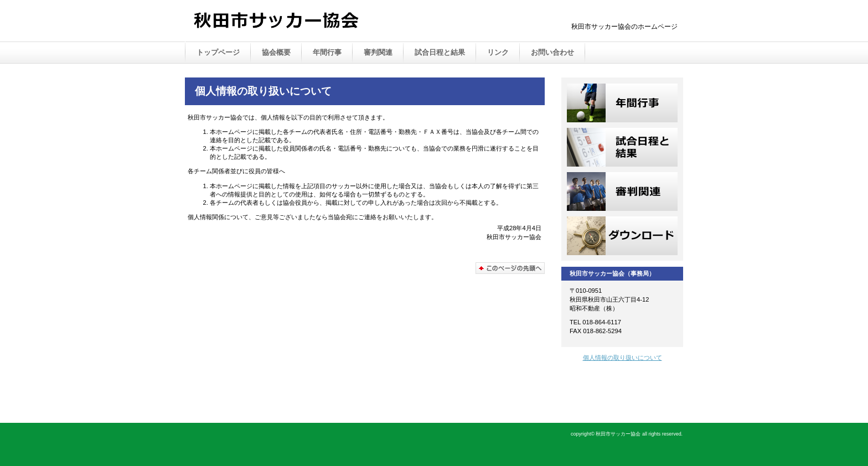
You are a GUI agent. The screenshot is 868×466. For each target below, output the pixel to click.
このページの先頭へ (510, 268)
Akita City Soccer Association (301, 22)
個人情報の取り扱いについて (622, 358)
